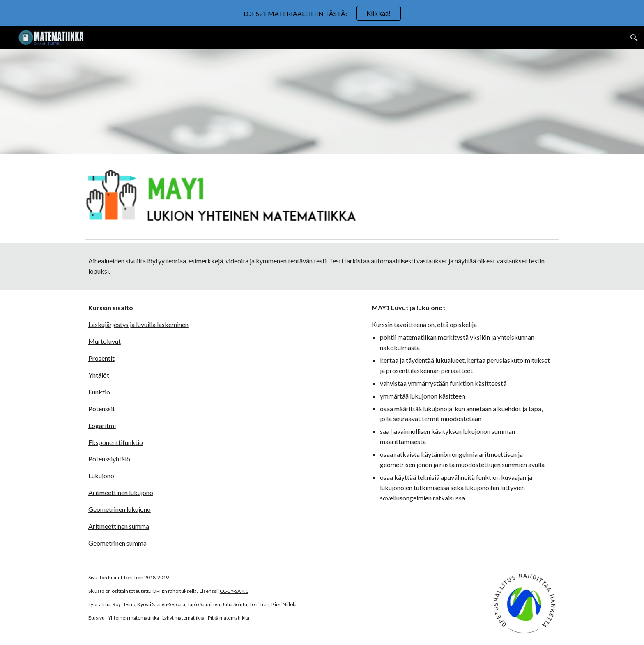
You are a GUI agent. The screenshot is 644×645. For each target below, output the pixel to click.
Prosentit (101, 358)
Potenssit (102, 409)
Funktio (99, 392)
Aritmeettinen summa (119, 526)
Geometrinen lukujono (120, 509)
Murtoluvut (105, 341)
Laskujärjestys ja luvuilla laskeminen (138, 324)
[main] (322, 266)
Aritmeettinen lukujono (121, 492)
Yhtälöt (99, 375)
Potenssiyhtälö (109, 459)
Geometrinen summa (117, 543)
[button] (634, 38)
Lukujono (101, 476)
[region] (322, 13)
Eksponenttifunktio (116, 442)
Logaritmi (102, 425)
